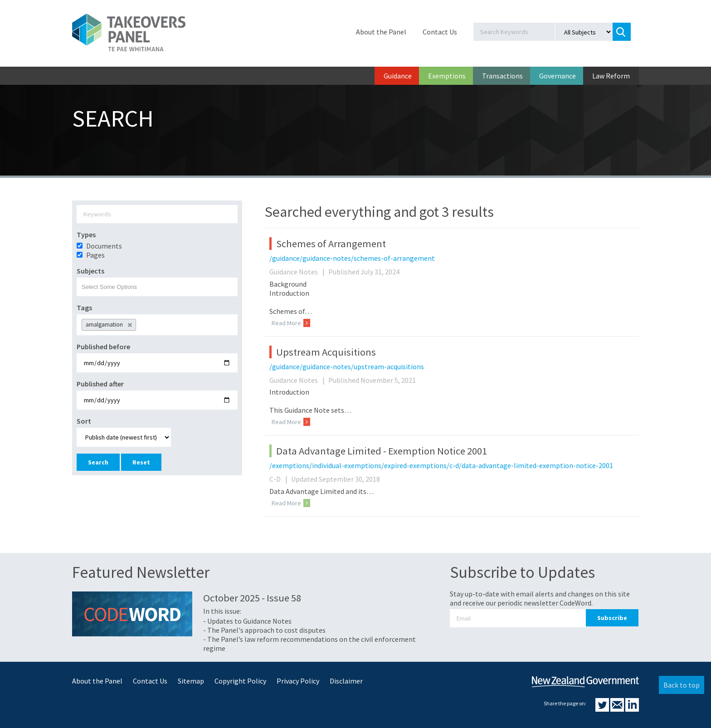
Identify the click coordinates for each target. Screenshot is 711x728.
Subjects (90, 271)
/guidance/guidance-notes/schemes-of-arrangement (352, 258)
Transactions (502, 76)
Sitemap (191, 681)
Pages (95, 255)
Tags (84, 308)
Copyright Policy (240, 681)
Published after (100, 384)
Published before (103, 347)
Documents (104, 246)
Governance (558, 76)
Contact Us (440, 32)
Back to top (682, 685)
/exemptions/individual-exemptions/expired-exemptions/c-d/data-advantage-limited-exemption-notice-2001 (441, 465)
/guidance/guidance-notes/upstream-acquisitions (347, 366)
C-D (280, 479)
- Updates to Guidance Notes (247, 621)
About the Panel (381, 32)
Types (86, 235)
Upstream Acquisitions (326, 352)
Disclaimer (346, 681)
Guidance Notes (298, 272)
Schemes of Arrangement (331, 244)
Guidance (398, 76)
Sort (84, 421)
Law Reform (611, 76)
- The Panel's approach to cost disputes (264, 630)
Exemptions (447, 76)
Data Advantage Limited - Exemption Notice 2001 (382, 451)
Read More (291, 323)
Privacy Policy (298, 681)
